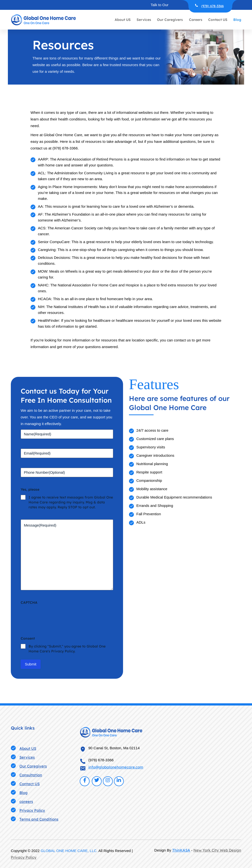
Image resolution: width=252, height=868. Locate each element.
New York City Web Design (217, 850)
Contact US (218, 20)
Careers (196, 20)
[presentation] (58, 617)
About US (123, 20)
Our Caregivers (170, 20)
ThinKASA (181, 850)
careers (26, 802)
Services (144, 20)
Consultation (31, 775)
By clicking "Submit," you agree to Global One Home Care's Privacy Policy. (67, 649)
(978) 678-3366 (213, 6)
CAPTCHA (29, 603)
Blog (237, 20)
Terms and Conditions (39, 819)
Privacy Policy (32, 810)
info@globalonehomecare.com (116, 767)
